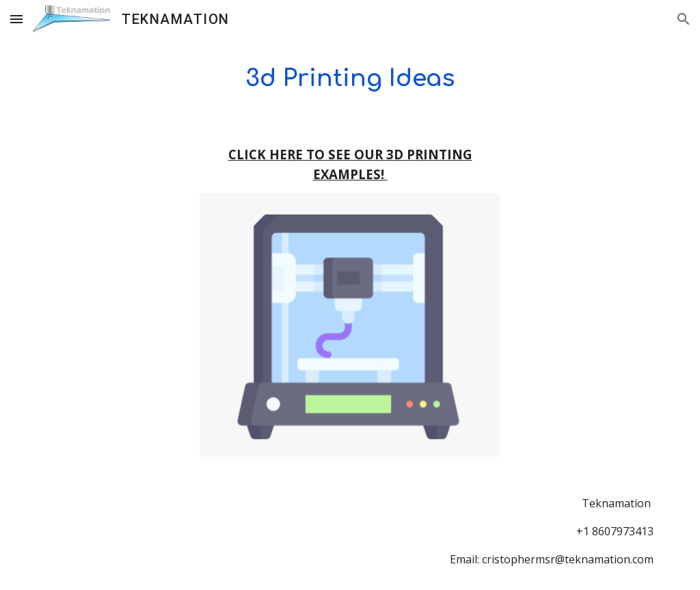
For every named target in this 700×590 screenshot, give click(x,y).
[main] (350, 78)
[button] (16, 19)
